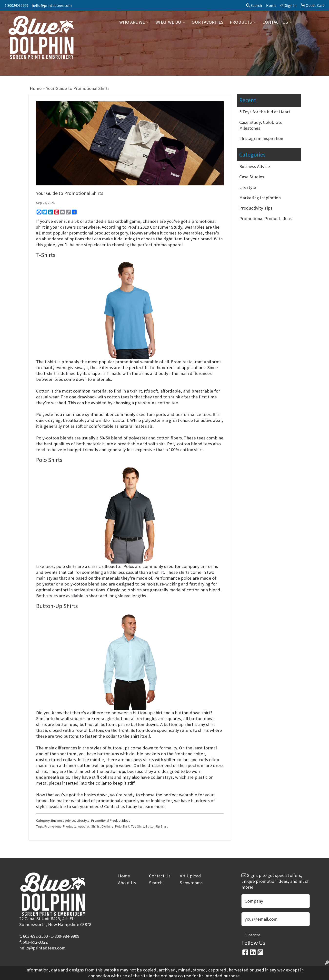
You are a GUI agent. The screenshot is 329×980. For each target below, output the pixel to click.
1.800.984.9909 (16, 5)
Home (36, 88)
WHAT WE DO (170, 22)
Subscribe (253, 935)
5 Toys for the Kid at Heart (265, 112)
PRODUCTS (243, 22)
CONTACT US (277, 22)
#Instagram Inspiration (261, 138)
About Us (127, 883)
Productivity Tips (256, 208)
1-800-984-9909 (65, 936)
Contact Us (160, 876)
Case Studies (252, 177)
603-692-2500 (35, 936)
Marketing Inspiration (260, 198)
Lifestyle (83, 820)
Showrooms (191, 883)
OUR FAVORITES (208, 22)
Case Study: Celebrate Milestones (261, 125)
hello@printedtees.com (52, 5)
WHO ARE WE (134, 22)
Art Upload (190, 876)
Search (254, 5)
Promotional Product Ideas (111, 820)
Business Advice (63, 820)
